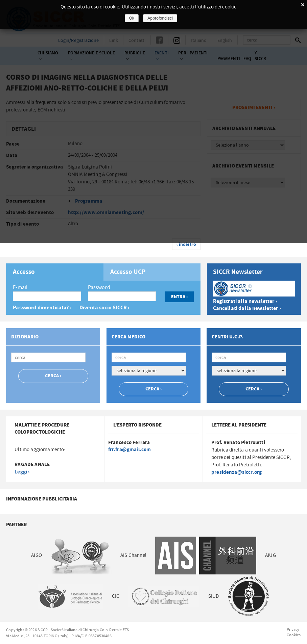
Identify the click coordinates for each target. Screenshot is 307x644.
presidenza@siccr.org (237, 472)
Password (99, 287)
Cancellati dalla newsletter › (247, 308)
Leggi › (22, 472)
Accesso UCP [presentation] (128, 272)
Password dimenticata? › (42, 308)
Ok (132, 18)
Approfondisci (160, 18)
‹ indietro (186, 244)
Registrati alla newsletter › (245, 301)
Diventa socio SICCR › (104, 308)
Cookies (294, 635)
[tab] (55, 272)
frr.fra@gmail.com (130, 450)
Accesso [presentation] (24, 272)
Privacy (293, 629)
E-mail (20, 287)
